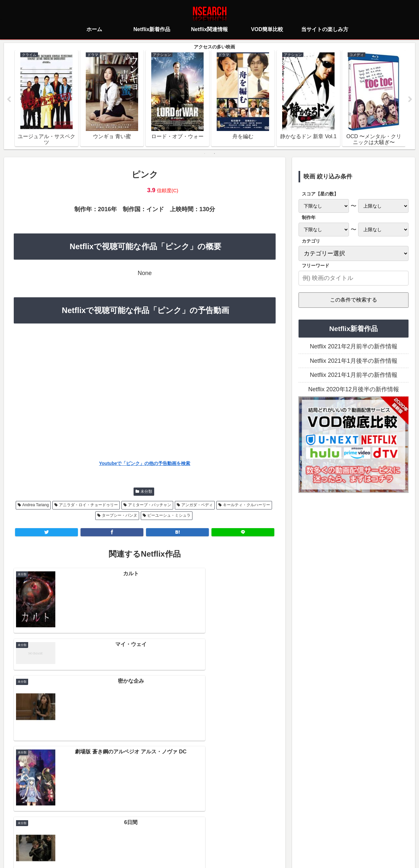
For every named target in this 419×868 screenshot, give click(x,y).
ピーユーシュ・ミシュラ (169, 516)
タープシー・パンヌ (119, 516)
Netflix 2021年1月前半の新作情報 (353, 375)
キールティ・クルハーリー (246, 505)
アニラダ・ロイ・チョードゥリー (88, 505)
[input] (354, 278)
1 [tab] (205, 154)
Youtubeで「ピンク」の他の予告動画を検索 (145, 464)
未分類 (146, 491)
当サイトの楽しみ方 (221, 834)
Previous (9, 100)
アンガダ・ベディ (197, 505)
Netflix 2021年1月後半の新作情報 (353, 361)
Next (410, 100)
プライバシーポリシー (171, 834)
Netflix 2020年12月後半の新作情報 (353, 389)
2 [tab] (214, 154)
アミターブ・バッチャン (150, 505)
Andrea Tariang (36, 505)
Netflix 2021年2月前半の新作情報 (353, 347)
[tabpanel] (46, 98)
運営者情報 (260, 834)
